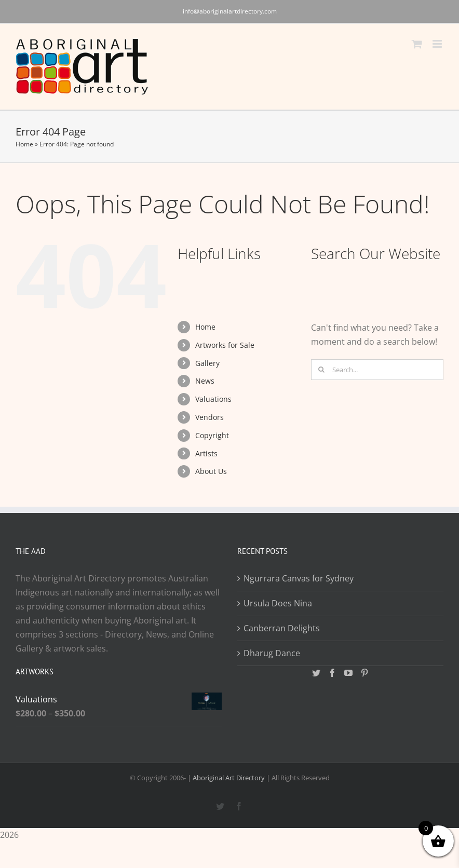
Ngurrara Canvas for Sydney (299, 578)
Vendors (210, 417)
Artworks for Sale (225, 345)
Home (24, 144)
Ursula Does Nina (278, 603)
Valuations (213, 399)
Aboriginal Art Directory (229, 778)
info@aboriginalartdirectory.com (230, 11)
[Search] (321, 370)
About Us (211, 471)
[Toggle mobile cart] (417, 44)
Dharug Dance (272, 653)
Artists (206, 453)
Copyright (212, 435)
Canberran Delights (282, 628)
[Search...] (377, 370)
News (205, 381)
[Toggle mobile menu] (438, 44)
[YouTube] (348, 673)
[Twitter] (316, 673)
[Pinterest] (365, 673)
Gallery (207, 363)
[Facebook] (332, 673)
